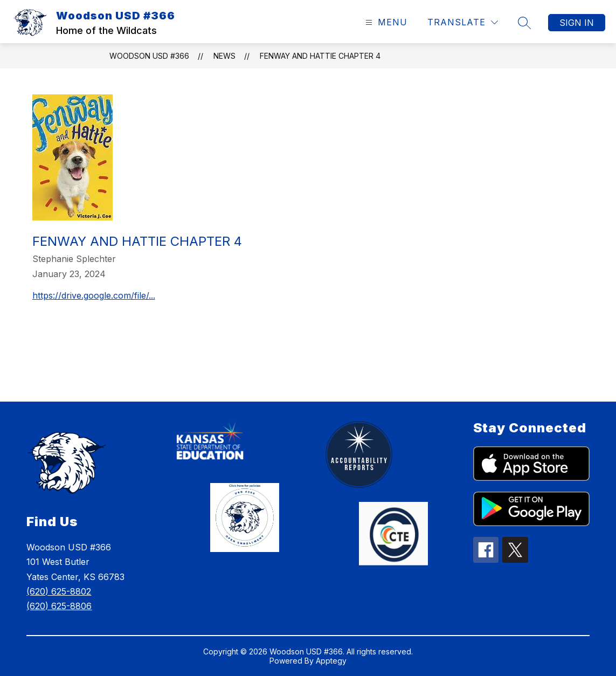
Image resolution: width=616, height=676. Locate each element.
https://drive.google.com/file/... (94, 295)
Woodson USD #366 (149, 56)
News (224, 56)
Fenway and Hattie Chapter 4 (320, 56)
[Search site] (524, 23)
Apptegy (331, 661)
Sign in (577, 23)
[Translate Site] (463, 22)
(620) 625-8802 (59, 591)
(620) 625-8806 (59, 606)
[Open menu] (385, 22)
